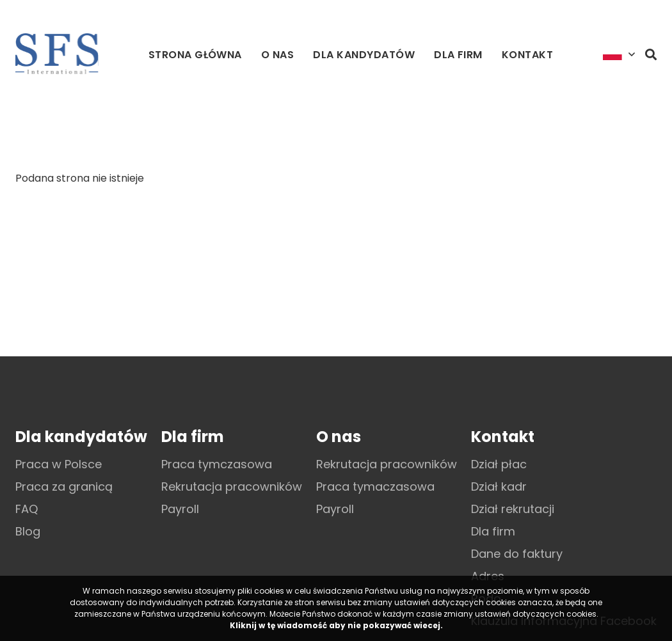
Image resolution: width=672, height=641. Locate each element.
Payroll (180, 509)
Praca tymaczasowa (375, 487)
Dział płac (499, 464)
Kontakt (527, 55)
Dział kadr (499, 487)
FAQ (27, 509)
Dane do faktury (517, 554)
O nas (277, 55)
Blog (28, 531)
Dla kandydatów (364, 55)
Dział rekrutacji (513, 509)
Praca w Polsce (59, 464)
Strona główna (195, 55)
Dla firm (458, 55)
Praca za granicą (64, 487)
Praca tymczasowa (217, 464)
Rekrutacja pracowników (232, 487)
